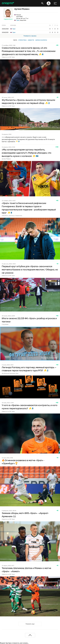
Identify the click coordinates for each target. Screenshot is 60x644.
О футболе (5, 324)
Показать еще (30, 624)
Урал (18, 20)
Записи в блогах (41, 40)
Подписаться (8, 19)
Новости (31, 40)
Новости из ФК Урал (8, 57)
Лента (15, 40)
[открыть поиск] (42, 3)
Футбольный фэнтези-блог (10, 373)
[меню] (55, 3)
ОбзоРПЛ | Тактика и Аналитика (12, 216)
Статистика (22, 40)
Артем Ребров (6, 159)
